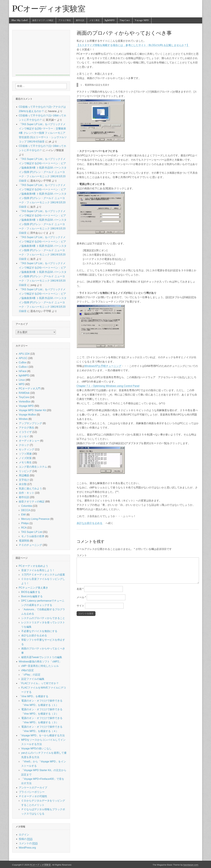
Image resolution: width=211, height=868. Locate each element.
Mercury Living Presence (35, 519)
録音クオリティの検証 (43, 20)
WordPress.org (27, 848)
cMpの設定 (28, 670)
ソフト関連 (25, 454)
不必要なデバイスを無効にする (39, 631)
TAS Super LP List (32, 532)
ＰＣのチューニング (30, 545)
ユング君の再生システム (33, 467)
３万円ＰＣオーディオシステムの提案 (43, 575)
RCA (24, 528)
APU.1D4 (24, 354)
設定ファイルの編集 (33, 679)
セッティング (27, 449)
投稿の (26, 839)
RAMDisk (24, 393)
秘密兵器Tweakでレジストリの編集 (42, 657)
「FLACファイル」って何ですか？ (39, 683)
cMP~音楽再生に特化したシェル (40, 666)
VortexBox (25, 402)
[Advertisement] (43, 53)
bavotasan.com (191, 865)
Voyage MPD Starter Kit (32, 410)
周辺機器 (24, 475)
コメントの (28, 843)
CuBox (23, 362)
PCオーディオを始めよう (33, 566)
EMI (23, 515)
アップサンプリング (30, 423)
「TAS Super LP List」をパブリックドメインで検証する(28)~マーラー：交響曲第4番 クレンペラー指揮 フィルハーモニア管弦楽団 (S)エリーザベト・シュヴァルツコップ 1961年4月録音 (43, 133)
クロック (24, 445)
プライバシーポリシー (32, 792)
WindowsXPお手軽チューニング (103, 366)
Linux (22, 380)
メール (81, 597)
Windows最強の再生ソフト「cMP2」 (40, 662)
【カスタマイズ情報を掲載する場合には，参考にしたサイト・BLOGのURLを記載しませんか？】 (133, 45)
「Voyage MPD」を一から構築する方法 (42, 735)
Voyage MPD (142, 20)
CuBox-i (23, 367)
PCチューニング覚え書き (33, 588)
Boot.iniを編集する (32, 596)
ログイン (24, 835)
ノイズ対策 (25, 458)
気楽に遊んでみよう (30, 488)
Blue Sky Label (19, 20)
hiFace (23, 371)
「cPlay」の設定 (31, 675)
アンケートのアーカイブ (33, 788)
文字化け (24, 480)
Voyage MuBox (28, 415)
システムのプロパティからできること (43, 618)
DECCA (26, 510)
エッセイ (24, 436)
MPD (22, 384)
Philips (25, 523)
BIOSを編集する (31, 592)
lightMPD (110, 20)
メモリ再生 (95, 20)
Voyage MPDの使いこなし (36, 748)
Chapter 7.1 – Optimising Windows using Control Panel (108, 386)
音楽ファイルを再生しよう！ (38, 570)
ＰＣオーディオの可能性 (33, 796)
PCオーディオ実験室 (49, 9)
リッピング (25, 471)
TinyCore (125, 20)
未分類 (23, 484)
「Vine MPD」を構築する (34, 696)
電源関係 (24, 541)
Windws (23, 419)
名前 (80, 589)
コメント (82, 555)
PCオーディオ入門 (30, 389)
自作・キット (27, 493)
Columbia (27, 506)
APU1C (23, 358)
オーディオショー (29, 441)
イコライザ (25, 432)
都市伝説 (80, 20)
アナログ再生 (65, 20)
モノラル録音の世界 (33, 536)
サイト (80, 606)
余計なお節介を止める (90, 523)
